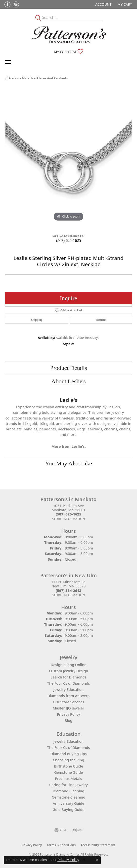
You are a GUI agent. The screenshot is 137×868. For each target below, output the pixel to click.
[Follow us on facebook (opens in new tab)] (7, 4)
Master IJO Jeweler (68, 708)
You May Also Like (68, 463)
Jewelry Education (69, 690)
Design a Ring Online (68, 665)
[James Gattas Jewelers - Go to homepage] (69, 34)
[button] (103, 4)
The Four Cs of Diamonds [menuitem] (69, 748)
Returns (101, 320)
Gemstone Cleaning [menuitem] (68, 797)
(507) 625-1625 (69, 241)
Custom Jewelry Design (69, 671)
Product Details (68, 368)
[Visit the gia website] (60, 830)
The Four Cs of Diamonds (69, 683)
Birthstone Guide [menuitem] (68, 766)
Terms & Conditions (61, 845)
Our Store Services (68, 702)
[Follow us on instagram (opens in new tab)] (16, 4)
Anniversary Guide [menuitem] (68, 803)
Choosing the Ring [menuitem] (69, 760)
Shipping (37, 320)
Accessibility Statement (98, 845)
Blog (68, 721)
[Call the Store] (68, 514)
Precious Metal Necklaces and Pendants (38, 78)
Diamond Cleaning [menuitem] (68, 791)
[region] (68, 159)
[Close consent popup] (97, 860)
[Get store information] (68, 519)
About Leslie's (68, 381)
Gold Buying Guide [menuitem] (69, 810)
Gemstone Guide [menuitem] (68, 772)
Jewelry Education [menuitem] (69, 741)
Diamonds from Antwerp (69, 696)
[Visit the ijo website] (77, 830)
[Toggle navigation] (8, 62)
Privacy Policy (68, 714)
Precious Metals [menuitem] (68, 779)
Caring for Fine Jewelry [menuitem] (68, 785)
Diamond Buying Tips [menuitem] (68, 754)
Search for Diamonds (69, 677)
